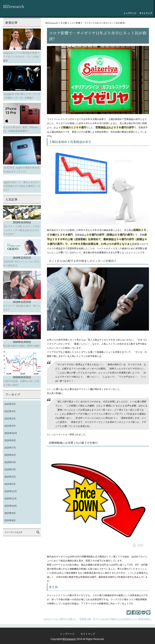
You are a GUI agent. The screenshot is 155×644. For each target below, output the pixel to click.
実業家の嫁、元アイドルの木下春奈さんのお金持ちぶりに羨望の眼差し (116, 619)
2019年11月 (10, 498)
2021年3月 (10, 419)
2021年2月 (10, 426)
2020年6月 (10, 455)
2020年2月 (10, 477)
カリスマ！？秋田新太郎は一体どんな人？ (22, 308)
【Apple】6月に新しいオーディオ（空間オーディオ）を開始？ (22, 96)
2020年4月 (10, 462)
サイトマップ (146, 13)
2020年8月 (10, 440)
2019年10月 (11, 506)
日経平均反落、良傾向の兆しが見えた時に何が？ (21, 383)
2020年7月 (10, 448)
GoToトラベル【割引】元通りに (60, 619)
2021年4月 (10, 411)
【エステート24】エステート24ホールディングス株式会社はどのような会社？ (21, 230)
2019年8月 (10, 520)
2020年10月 (11, 433)
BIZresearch (15, 7)
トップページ (130, 13)
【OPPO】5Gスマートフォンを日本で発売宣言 (21, 264)
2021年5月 (10, 404)
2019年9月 (10, 513)
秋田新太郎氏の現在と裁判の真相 (21, 346)
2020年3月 (10, 469)
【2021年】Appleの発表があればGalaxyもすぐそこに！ (21, 169)
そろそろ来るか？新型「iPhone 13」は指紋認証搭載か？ (21, 129)
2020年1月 (10, 484)
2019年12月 (11, 491)
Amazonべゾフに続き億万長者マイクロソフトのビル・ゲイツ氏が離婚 (21, 57)
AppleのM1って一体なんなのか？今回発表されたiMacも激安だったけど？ (22, 186)
